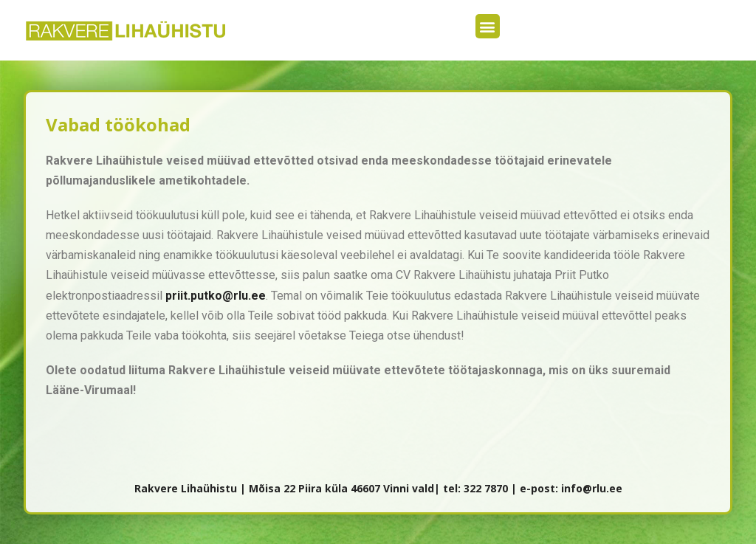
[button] (488, 26)
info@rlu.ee (592, 488)
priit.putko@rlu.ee (216, 296)
